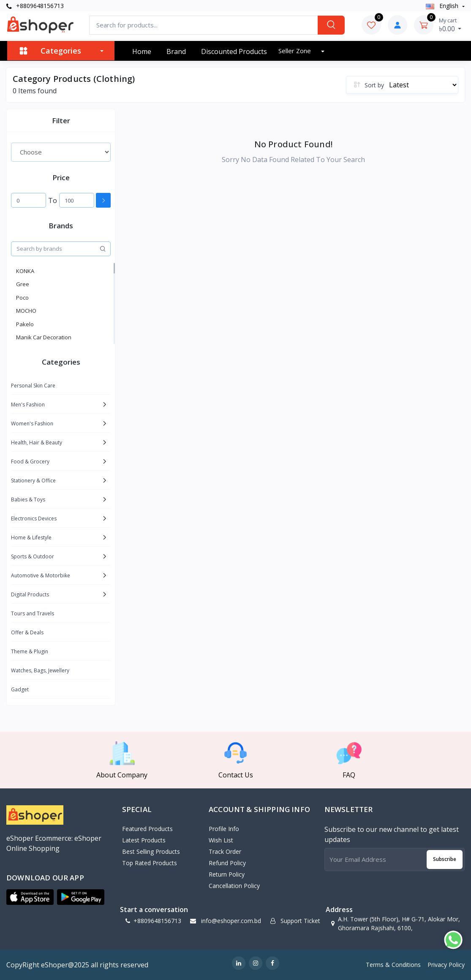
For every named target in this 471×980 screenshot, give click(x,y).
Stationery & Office (33, 481)
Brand (176, 51)
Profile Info (224, 829)
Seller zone (295, 51)
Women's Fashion (32, 424)
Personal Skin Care (33, 386)
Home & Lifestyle (31, 537)
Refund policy (227, 863)
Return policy (227, 874)
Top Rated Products (150, 863)
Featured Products (147, 829)
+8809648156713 (35, 6)
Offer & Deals (27, 632)
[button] (30, 897)
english (443, 6)
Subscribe (445, 859)
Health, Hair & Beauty (37, 443)
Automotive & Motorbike (41, 575)
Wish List (221, 840)
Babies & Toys (28, 499)
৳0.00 (450, 25)
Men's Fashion (28, 405)
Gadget (20, 689)
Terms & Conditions (393, 965)
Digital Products (30, 594)
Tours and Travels (33, 613)
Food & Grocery (30, 462)
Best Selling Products (151, 851)
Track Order (225, 851)
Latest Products (144, 840)
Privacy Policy (446, 965)
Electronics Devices (34, 518)
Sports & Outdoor (33, 556)
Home (142, 51)
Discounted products (234, 51)
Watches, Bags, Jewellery (40, 670)
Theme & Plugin (30, 651)
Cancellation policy (234, 886)
